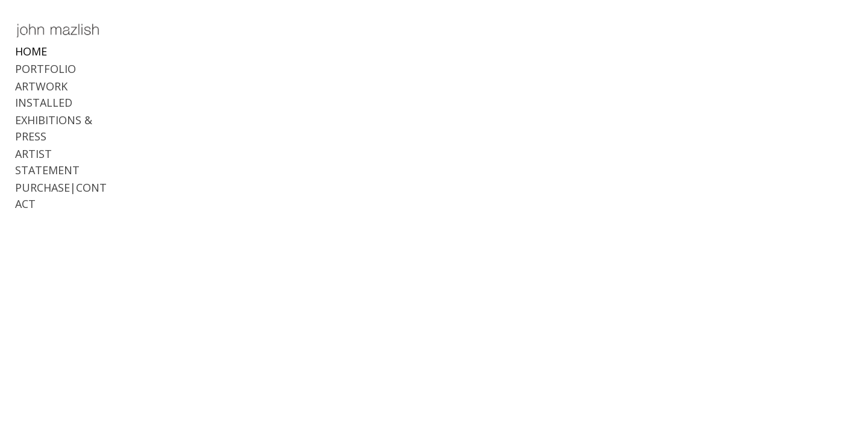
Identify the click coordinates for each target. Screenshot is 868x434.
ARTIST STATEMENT (67, 131)
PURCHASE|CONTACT (71, 149)
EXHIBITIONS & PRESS (71, 114)
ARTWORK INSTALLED (71, 96)
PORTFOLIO (46, 79)
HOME (31, 61)
